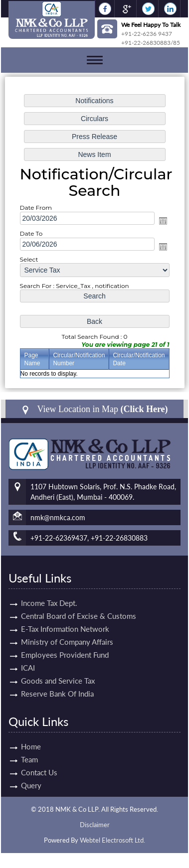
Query (20, 785)
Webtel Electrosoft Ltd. (112, 840)
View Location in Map (94, 409)
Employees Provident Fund (65, 643)
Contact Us (28, 772)
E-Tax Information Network (65, 617)
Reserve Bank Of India (57, 682)
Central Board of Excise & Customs (79, 604)
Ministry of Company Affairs (67, 630)
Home (19, 746)
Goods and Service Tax (58, 669)
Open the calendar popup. (163, 221)
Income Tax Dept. (49, 591)
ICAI (28, 656)
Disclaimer (95, 825)
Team (18, 759)
